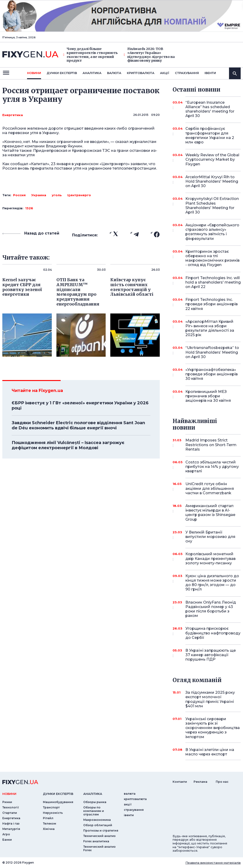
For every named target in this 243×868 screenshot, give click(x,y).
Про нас (222, 782)
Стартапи (10, 813)
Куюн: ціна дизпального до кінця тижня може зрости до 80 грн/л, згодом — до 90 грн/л (212, 583)
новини (34, 73)
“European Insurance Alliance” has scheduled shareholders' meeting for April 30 (210, 109)
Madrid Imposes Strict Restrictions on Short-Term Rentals (211, 445)
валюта (114, 73)
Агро (6, 834)
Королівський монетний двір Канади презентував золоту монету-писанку (210, 558)
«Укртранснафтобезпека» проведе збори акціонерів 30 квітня (212, 374)
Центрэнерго (79, 195)
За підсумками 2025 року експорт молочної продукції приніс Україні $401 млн (210, 699)
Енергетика (13, 115)
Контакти (180, 782)
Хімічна (49, 829)
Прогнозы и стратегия (101, 831)
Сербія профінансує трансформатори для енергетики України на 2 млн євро (210, 135)
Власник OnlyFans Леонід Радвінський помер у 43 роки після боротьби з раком (211, 609)
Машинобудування (58, 802)
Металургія (11, 829)
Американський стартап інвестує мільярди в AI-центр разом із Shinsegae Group (210, 513)
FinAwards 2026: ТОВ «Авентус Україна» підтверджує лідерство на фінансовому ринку (149, 55)
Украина (39, 195)
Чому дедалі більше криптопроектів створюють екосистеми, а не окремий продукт (90, 55)
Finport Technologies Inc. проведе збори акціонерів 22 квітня (212, 304)
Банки (7, 840)
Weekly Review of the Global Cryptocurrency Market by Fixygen (212, 159)
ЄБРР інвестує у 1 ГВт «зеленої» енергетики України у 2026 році (80, 406)
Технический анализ (99, 836)
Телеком (50, 824)
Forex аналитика (96, 841)
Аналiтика (92, 73)
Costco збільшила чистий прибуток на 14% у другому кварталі (212, 467)
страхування (187, 73)
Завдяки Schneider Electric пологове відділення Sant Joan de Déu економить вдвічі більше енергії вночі (78, 425)
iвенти (210, 73)
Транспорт (51, 807)
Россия (19, 195)
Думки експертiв (62, 73)
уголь (57, 195)
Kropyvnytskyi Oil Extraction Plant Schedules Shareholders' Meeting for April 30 (212, 205)
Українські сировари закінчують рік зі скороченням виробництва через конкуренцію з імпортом (213, 728)
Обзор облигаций (98, 825)
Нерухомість (53, 813)
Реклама (200, 782)
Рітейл (48, 818)
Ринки (7, 802)
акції (165, 73)
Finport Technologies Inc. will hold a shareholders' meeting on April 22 (213, 282)
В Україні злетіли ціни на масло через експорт (210, 752)
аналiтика (93, 794)
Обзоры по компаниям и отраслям (94, 811)
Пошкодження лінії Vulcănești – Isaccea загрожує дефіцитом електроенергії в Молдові (68, 445)
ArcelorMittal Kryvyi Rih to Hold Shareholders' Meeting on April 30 (212, 181)
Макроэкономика (97, 820)
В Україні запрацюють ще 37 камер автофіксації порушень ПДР (211, 655)
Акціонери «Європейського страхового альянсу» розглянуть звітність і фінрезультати (212, 232)
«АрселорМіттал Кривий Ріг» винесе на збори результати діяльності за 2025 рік (210, 328)
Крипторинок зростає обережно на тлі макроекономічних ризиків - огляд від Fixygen (212, 258)
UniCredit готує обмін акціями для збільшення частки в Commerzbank (210, 488)
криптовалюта (141, 73)
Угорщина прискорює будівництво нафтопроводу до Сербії (213, 633)
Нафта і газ (11, 824)
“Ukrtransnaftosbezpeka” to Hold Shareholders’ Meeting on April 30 (212, 352)
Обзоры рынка (95, 802)
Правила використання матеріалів (213, 863)
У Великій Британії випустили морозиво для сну (210, 537)
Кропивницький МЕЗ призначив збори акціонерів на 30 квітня (208, 396)
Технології (11, 807)
